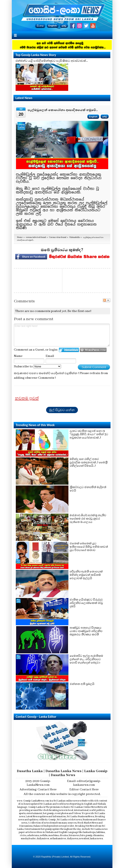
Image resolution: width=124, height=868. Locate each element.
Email (50, 356)
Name (18, 356)
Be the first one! (79, 311)
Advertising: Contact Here (38, 790)
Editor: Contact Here (84, 790)
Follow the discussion (107, 300)
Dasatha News (63, 775)
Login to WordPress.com (93, 350)
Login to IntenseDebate (69, 350)
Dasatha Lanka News (63, 771)
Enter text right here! (62, 335)
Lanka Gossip (96, 771)
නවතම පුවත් (27, 398)
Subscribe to (37, 367)
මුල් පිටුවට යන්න (62, 410)
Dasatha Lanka (30, 771)
